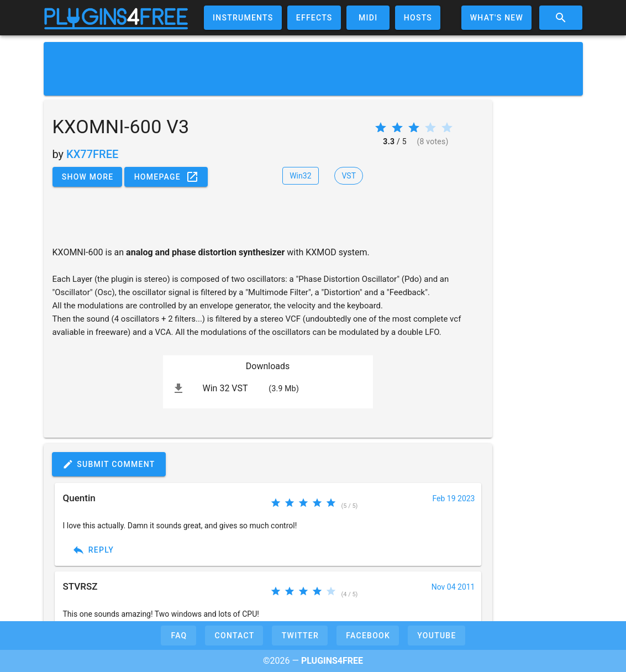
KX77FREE (92, 154)
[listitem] (268, 389)
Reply (93, 550)
